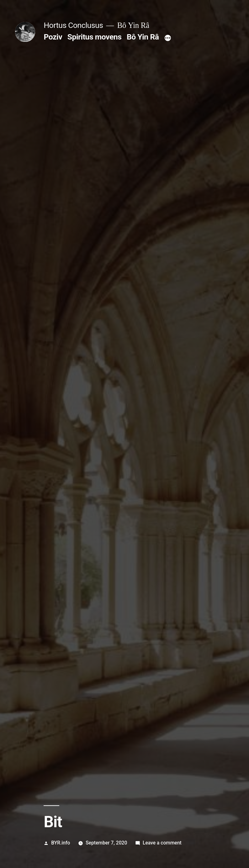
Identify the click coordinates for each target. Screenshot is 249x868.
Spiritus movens (95, 37)
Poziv (53, 37)
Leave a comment (162, 843)
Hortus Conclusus (73, 25)
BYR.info (61, 843)
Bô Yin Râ (143, 37)
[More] (168, 38)
